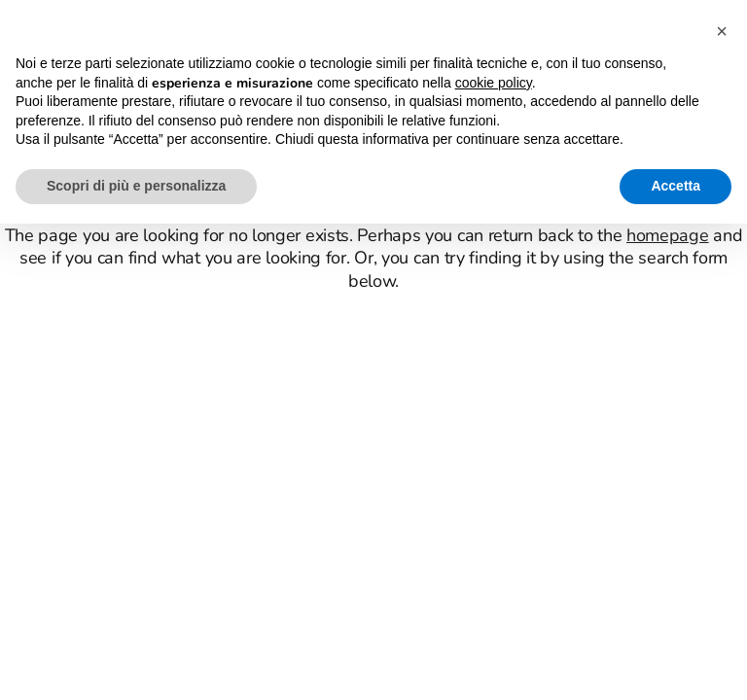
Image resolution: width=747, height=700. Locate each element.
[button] (722, 31)
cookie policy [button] (494, 83)
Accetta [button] (676, 186)
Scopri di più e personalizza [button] (136, 186)
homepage (668, 235)
